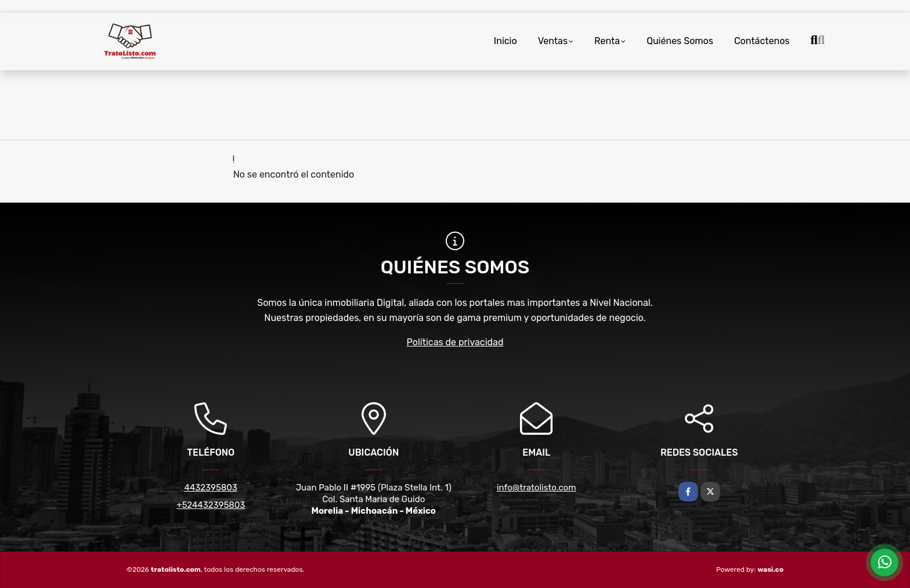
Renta (607, 41)
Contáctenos (762, 41)
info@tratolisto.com (537, 488)
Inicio (505, 41)
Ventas (553, 41)
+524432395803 (211, 505)
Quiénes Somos (680, 41)
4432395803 (211, 488)
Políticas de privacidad (455, 342)
